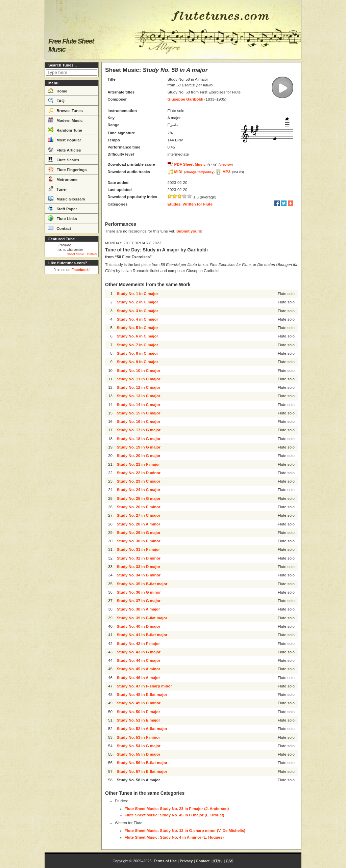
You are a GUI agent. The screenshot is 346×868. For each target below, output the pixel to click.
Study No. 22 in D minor (139, 473)
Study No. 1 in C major (137, 294)
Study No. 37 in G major (139, 601)
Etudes (174, 204)
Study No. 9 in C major (137, 362)
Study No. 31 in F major (138, 549)
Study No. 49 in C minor (139, 703)
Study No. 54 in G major (139, 746)
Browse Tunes (65, 110)
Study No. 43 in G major (139, 652)
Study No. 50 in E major (138, 712)
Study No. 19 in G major (139, 447)
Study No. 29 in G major (139, 533)
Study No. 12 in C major (138, 387)
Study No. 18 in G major (139, 439)
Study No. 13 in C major (138, 396)
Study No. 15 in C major (138, 413)
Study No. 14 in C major (138, 405)
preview (226, 165)
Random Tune (65, 130)
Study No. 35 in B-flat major (142, 584)
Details (92, 254)
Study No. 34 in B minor (139, 575)
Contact (59, 228)
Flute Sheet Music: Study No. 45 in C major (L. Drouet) (175, 815)
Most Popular (65, 139)
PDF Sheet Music (190, 164)
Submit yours (189, 231)
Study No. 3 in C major (137, 311)
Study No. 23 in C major (138, 481)
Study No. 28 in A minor (138, 524)
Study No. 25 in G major (139, 498)
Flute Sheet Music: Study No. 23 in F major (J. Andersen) (177, 809)
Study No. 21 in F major (138, 464)
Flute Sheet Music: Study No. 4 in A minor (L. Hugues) (174, 837)
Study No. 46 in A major (138, 678)
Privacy (186, 861)
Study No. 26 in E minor (138, 507)
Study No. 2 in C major (137, 302)
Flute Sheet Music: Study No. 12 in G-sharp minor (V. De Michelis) (185, 831)
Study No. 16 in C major (138, 422)
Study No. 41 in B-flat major (142, 635)
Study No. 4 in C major (137, 319)
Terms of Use (165, 861)
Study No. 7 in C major (137, 345)
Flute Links (63, 218)
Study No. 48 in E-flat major (142, 695)
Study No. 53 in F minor (138, 737)
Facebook (80, 270)
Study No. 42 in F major (138, 644)
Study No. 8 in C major (137, 353)
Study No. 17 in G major (139, 430)
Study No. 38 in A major (138, 609)
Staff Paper (63, 208)
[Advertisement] (72, 378)
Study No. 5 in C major (137, 328)
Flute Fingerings (67, 169)
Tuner (57, 189)
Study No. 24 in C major (138, 490)
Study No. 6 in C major (137, 336)
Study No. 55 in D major (138, 754)
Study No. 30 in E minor (138, 541)
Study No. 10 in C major (138, 371)
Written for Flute (197, 204)
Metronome (63, 179)
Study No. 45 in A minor (138, 669)
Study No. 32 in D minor (139, 558)
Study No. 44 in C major (138, 660)
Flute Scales (64, 159)
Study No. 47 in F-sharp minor (144, 686)
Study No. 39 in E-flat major (142, 618)
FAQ (56, 100)
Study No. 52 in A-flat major (142, 729)
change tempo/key (199, 172)
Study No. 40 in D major (138, 626)
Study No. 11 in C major (138, 379)
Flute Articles (65, 150)
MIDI (178, 172)
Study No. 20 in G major (139, 456)
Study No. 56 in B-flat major (142, 763)
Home (58, 90)
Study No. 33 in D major (138, 567)
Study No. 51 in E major (138, 720)
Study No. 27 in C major (138, 515)
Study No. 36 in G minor (139, 592)
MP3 (226, 172)
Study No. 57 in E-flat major (142, 771)
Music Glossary (67, 198)
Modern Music (65, 120)
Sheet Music (76, 254)
